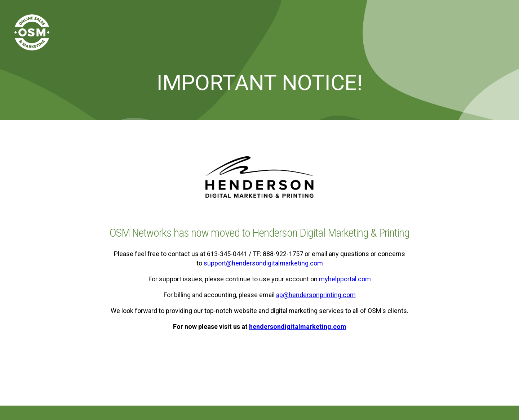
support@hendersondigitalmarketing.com (263, 263)
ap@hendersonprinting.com (316, 295)
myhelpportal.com (345, 279)
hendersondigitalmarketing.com (298, 327)
